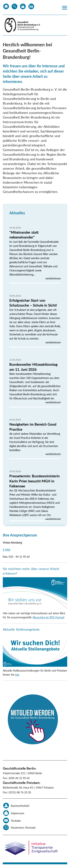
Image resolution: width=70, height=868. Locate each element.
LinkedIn (31, 7)
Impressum (17, 813)
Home (6, 7)
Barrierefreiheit (20, 806)
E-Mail (6, 550)
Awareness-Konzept (23, 827)
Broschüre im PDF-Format (49, 617)
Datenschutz (23, 7)
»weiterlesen (53, 278)
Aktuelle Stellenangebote (21, 629)
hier (17, 675)
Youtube (16, 821)
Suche (14, 7)
